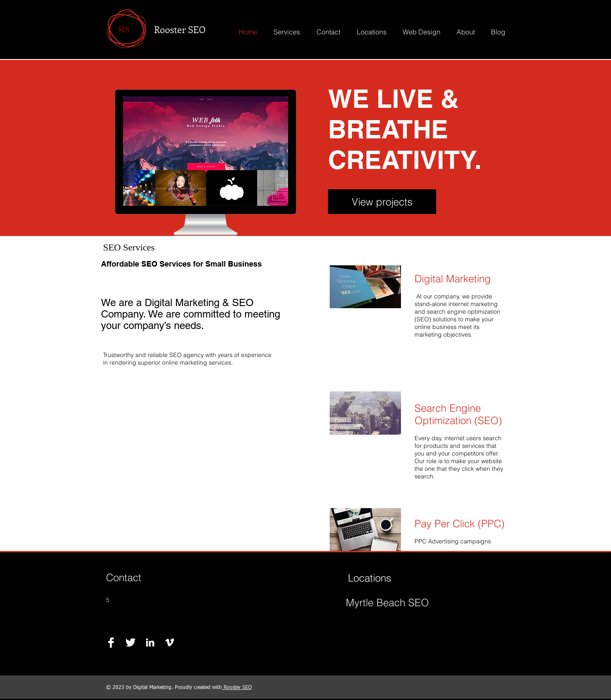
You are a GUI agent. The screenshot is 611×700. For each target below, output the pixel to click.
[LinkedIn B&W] (150, 642)
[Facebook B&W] (111, 642)
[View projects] (382, 202)
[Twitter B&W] (130, 642)
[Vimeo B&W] (170, 642)
